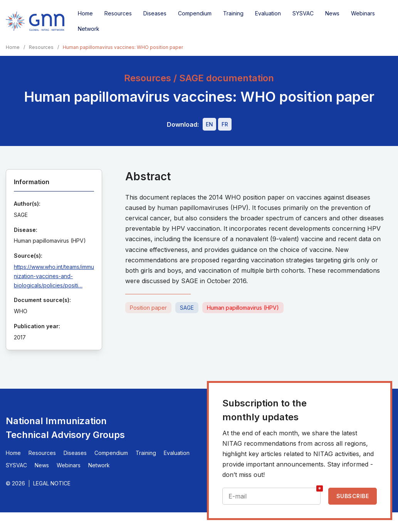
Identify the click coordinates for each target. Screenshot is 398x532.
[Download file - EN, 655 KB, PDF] (209, 124)
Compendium (195, 13)
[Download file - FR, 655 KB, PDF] (225, 124)
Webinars (363, 13)
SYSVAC (303, 13)
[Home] (35, 21)
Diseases (155, 13)
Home (85, 13)
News (332, 13)
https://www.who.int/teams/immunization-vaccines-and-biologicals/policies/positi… (54, 276)
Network (89, 29)
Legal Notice (52, 483)
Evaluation (268, 13)
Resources (118, 13)
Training (233, 13)
